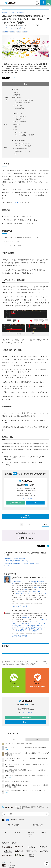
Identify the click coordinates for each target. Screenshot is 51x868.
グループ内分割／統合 (21, 148)
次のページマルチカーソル (25, 517)
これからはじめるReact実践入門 (25, 629)
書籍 (44, 833)
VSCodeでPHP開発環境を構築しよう (16, 558)
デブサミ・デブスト (32, 835)
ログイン (35, 503)
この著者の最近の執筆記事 (19, 606)
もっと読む (7, 565)
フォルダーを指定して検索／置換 (24, 135)
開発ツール (12, 32)
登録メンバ (37, 588)
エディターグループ (19, 141)
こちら (16, 202)
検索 (16, 127)
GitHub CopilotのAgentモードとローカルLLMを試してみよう (22, 563)
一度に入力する (19, 119)
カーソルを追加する (20, 116)
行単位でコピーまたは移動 (22, 103)
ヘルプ (9, 863)
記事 (23, 591)
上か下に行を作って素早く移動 (24, 100)
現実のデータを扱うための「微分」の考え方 (17, 781)
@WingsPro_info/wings (22, 593)
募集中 (25, 590)
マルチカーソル (18, 114)
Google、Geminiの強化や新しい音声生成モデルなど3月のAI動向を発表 (25, 791)
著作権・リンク (11, 865)
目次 (36, 84)
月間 (37, 739)
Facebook (43, 593)
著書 (19, 591)
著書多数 (34, 631)
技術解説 (19, 32)
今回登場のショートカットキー (22, 151)
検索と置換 (17, 124)
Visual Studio (5, 32)
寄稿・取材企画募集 (14, 825)
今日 (14, 739)
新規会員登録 (15, 503)
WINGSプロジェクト (19, 582)
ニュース (5, 834)
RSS (30, 591)
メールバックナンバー (25, 498)
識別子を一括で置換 (20, 132)
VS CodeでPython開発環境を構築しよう (17, 561)
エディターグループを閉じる (23, 146)
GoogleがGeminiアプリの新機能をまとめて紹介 (18, 744)
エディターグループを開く (22, 143)
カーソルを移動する (20, 122)
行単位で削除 (19, 105)
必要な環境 (17, 95)
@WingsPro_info (38, 591)
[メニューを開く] (3, 3)
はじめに (16, 90)
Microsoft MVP (26, 617)
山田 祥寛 (21, 28)
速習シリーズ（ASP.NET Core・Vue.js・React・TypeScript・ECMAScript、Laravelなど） (29, 625)
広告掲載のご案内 (38, 825)
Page (6, 124)
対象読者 (16, 92)
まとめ (15, 154)
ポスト (6, 78)
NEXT (46, 525)
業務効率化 (25, 32)
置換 (16, 130)
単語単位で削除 (19, 108)
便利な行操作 (17, 98)
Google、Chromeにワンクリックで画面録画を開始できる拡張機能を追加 (26, 747)
